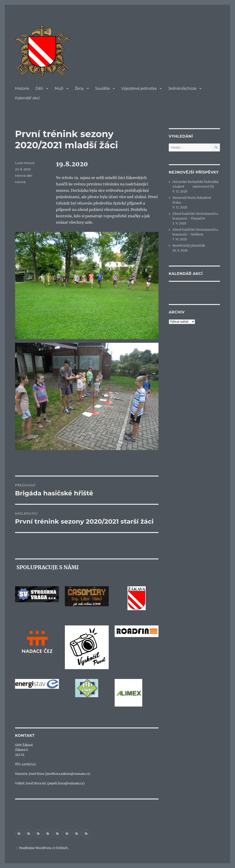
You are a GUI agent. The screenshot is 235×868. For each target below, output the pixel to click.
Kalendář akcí (27, 98)
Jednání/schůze (182, 88)
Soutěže (103, 88)
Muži (59, 88)
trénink (20, 182)
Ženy (79, 88)
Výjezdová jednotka (139, 88)
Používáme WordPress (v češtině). (44, 848)
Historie (22, 88)
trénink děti (24, 176)
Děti (39, 88)
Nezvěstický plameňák (189, 246)
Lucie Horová (25, 163)
